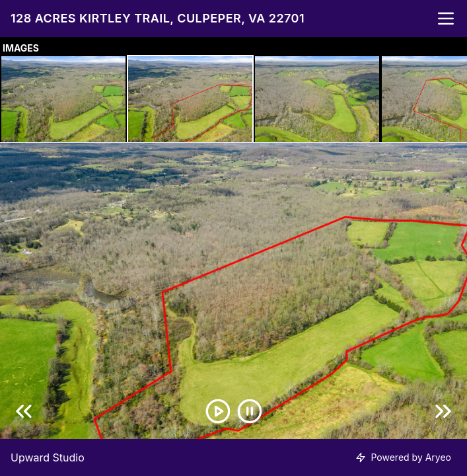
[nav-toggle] (446, 19)
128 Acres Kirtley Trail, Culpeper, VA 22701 (158, 18)
